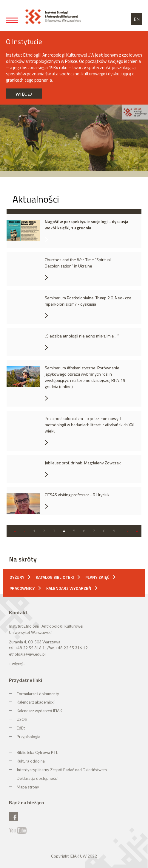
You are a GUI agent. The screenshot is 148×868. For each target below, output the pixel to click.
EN (137, 19)
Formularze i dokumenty (38, 694)
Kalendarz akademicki (36, 702)
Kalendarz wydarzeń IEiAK (39, 711)
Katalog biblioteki (55, 577)
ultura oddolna (32, 761)
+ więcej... (17, 664)
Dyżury (17, 577)
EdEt (21, 728)
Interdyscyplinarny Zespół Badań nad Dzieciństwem (62, 770)
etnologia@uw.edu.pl (27, 654)
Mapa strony (28, 787)
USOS (22, 719)
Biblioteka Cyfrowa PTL (37, 752)
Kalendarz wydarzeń (69, 588)
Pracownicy (22, 588)
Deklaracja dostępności (37, 778)
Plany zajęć (97, 577)
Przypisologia (28, 737)
